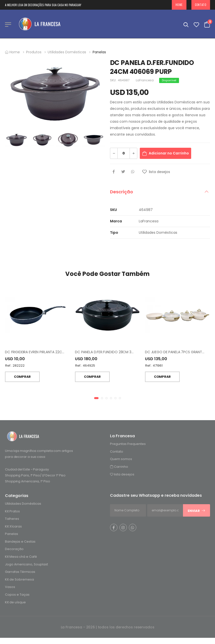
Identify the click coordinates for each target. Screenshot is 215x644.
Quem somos (121, 460)
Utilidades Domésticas (67, 52)
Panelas (99, 52)
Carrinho (119, 467)
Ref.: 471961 (154, 366)
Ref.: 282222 (15, 366)
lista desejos (122, 475)
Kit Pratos (12, 512)
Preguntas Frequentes (128, 444)
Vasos (10, 588)
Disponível (169, 80)
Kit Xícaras (13, 527)
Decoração (14, 550)
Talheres (12, 519)
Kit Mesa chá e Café (21, 557)
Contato (201, 5)
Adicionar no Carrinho (169, 153)
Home (179, 5)
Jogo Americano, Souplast (26, 565)
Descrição (122, 192)
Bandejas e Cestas (20, 542)
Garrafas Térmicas (20, 572)
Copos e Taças (17, 595)
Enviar (197, 511)
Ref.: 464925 (85, 366)
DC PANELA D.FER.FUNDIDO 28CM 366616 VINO (112, 353)
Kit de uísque (15, 603)
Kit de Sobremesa (19, 580)
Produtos (34, 52)
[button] (96, 399)
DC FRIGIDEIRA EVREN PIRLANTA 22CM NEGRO (41, 353)
